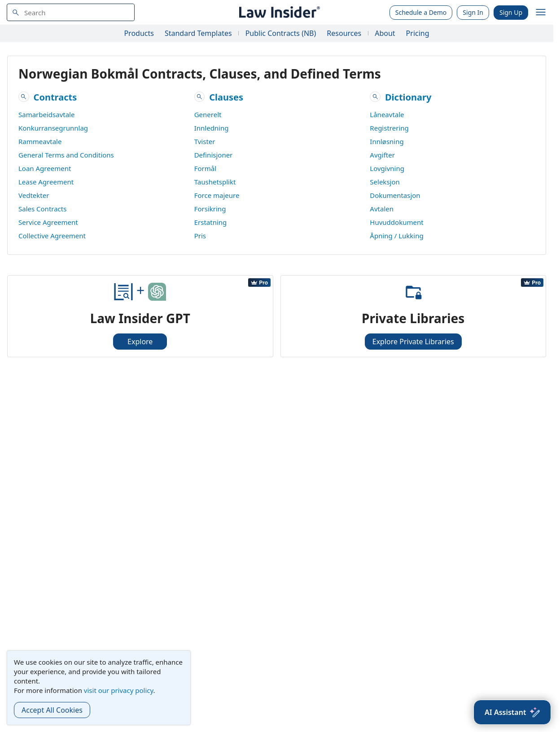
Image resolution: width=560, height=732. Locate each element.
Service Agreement (48, 222)
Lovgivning (387, 168)
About (385, 33)
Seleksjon (385, 182)
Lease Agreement (46, 182)
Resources (344, 33)
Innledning (212, 128)
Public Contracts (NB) (281, 33)
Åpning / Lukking (396, 236)
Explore (140, 342)
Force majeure (217, 195)
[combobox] (71, 12)
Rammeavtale (40, 141)
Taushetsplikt (215, 182)
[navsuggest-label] (71, 12)
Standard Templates (198, 33)
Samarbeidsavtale (46, 114)
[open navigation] (541, 13)
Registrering (389, 128)
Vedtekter (34, 195)
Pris (200, 236)
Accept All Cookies (52, 710)
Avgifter (382, 155)
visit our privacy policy (119, 690)
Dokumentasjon (395, 195)
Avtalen (382, 209)
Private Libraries (413, 318)
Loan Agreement (45, 168)
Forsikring (210, 209)
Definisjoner (214, 155)
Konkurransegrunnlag (53, 128)
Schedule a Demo (421, 12)
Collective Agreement (52, 236)
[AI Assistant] (512, 712)
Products (139, 33)
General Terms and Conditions (66, 155)
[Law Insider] (278, 12)
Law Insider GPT (140, 318)
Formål (205, 168)
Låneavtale (387, 114)
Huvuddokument (396, 222)
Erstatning (211, 222)
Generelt (208, 114)
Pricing (418, 33)
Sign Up (511, 12)
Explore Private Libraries (413, 342)
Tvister (205, 141)
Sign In (473, 12)
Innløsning (387, 141)
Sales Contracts (42, 209)
